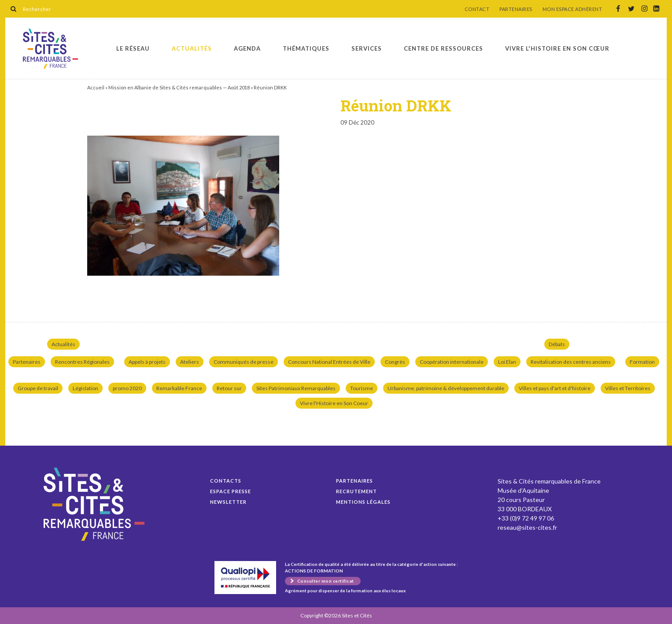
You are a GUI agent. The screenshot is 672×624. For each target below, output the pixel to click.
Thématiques (306, 48)
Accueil (96, 87)
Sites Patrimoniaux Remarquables (296, 388)
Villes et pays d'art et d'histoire (555, 388)
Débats (557, 344)
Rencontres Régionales (82, 362)
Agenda (247, 48)
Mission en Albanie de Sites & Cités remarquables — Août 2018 (179, 87)
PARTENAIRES (516, 9)
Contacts (226, 481)
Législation (85, 388)
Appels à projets (147, 362)
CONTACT (477, 9)
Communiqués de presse (244, 362)
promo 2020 (127, 388)
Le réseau (133, 48)
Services (367, 48)
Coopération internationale (452, 362)
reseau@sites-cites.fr (527, 527)
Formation (642, 362)
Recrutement (356, 491)
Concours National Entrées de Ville (329, 362)
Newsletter (228, 502)
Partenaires (27, 362)
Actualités (192, 48)
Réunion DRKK (50, 49)
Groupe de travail (38, 388)
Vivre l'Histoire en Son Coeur (334, 403)
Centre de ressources (443, 48)
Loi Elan (507, 362)
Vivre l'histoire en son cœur (557, 48)
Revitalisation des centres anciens (571, 362)
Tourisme (362, 388)
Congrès (395, 362)
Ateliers (190, 362)
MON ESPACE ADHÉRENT (572, 9)
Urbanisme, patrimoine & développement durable (446, 388)
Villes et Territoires (628, 388)
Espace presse (231, 491)
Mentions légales (363, 502)
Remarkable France (179, 388)
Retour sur (229, 388)
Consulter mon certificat (326, 581)
